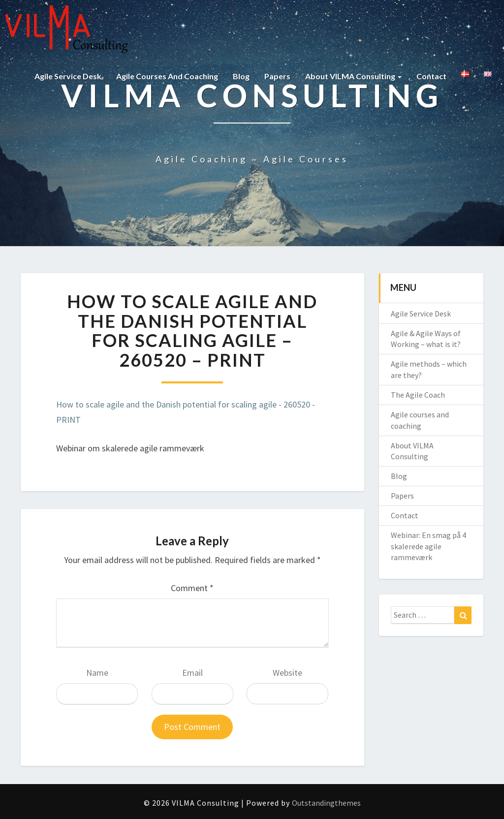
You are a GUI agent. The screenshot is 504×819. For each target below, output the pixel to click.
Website (287, 673)
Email (192, 673)
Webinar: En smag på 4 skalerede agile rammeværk (428, 546)
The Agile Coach (418, 395)
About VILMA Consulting (353, 76)
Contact (431, 76)
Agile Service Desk (68, 76)
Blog (241, 76)
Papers (277, 76)
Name (97, 673)
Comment (192, 588)
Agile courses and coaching (167, 76)
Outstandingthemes (326, 803)
